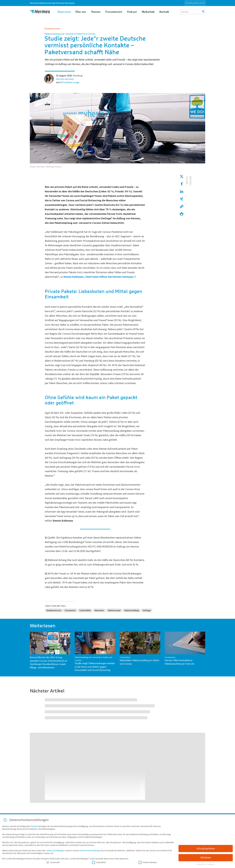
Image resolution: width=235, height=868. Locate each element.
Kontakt (164, 12)
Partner (34, 826)
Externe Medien (148, 862)
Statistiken (99, 862)
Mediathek (148, 12)
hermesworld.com (194, 3)
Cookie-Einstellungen (55, 851)
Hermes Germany (65, 79)
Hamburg (78, 75)
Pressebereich (114, 12)
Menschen (105, 611)
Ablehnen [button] (206, 858)
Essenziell (53, 862)
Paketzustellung (140, 611)
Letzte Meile (89, 611)
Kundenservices (52, 28)
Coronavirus (72, 611)
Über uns (81, 12)
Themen (96, 12)
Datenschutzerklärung (90, 851)
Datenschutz (201, 864)
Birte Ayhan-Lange (70, 82)
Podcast (132, 12)
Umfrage (157, 611)
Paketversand (121, 611)
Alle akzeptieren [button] (206, 849)
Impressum (211, 864)
